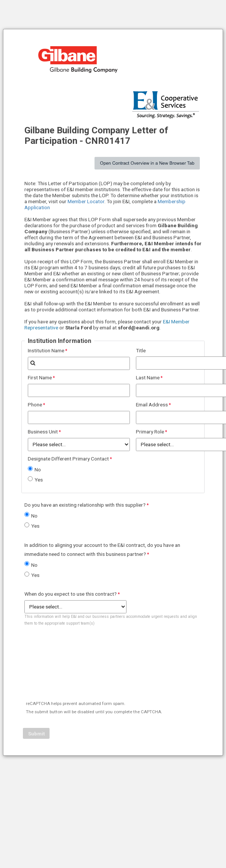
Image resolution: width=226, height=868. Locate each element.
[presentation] (81, 676)
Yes (39, 480)
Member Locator (86, 201)
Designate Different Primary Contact (68, 459)
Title (141, 350)
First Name (40, 377)
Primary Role (150, 432)
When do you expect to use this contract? (71, 594)
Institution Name (46, 350)
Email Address (152, 405)
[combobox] (79, 363)
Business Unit (43, 432)
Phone (35, 405)
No (38, 469)
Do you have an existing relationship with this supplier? (85, 505)
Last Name (148, 377)
